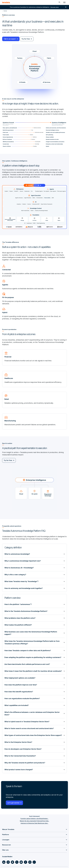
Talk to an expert (10, 39)
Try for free (26, 39)
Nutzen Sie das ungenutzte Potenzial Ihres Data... (35, 821)
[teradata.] (6, 2)
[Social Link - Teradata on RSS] (34, 862)
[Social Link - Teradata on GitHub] (8, 862)
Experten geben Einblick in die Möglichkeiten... (34, 819)
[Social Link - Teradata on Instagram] (30, 862)
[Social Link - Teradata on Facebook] (26, 862)
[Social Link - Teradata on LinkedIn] (4, 862)
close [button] (66, 7)
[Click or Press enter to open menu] (64, 2)
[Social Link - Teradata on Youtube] (21, 862)
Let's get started (13, 803)
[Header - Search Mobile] (59, 2)
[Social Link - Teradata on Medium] (12, 862)
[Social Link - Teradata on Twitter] (17, 862)
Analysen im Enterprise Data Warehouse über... (34, 823)
